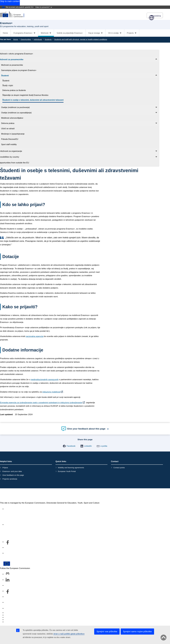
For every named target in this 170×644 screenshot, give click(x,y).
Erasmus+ (10, 495)
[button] (69, 446)
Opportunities (26, 39)
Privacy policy (11, 620)
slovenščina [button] (155, 16)
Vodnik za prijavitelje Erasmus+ (70, 33)
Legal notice (10, 622)
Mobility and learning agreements (71, 468)
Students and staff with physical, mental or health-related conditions (81, 39)
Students (48, 39)
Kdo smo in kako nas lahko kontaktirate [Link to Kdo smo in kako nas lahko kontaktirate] (22, 525)
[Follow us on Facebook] (8, 591)
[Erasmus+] (14, 14)
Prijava (5, 468)
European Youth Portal (67, 471)
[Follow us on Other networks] (8, 602)
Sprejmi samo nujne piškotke (137, 631)
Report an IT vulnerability (16, 613)
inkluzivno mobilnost (51, 392)
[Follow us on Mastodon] (8, 574)
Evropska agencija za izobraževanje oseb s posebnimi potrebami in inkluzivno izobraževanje (41, 403)
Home (5, 33)
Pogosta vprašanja (10, 479)
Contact (8, 608)
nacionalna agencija (34, 336)
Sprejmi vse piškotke (107, 631)
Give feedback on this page (13, 475)
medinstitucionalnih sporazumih (45, 380)
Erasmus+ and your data (12, 471)
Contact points (119, 468)
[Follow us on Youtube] (8, 597)
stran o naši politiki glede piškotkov (69, 634)
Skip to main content (10, 1)
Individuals (38, 39)
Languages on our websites (17, 615)
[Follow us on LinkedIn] (8, 580)
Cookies (8, 617)
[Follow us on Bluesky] (8, 586)
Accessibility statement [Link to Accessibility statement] (15, 509)
